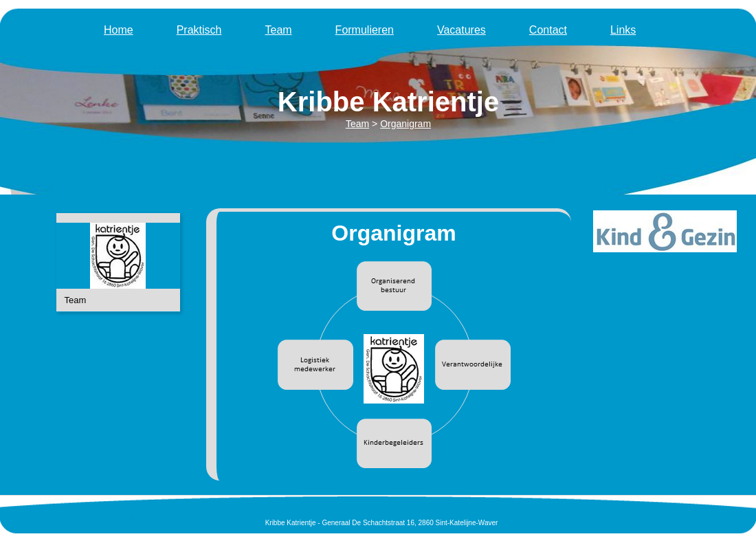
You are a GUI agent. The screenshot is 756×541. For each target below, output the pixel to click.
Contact (548, 30)
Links (623, 30)
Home (119, 30)
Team (278, 30)
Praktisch (199, 30)
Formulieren (365, 30)
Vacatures (462, 30)
